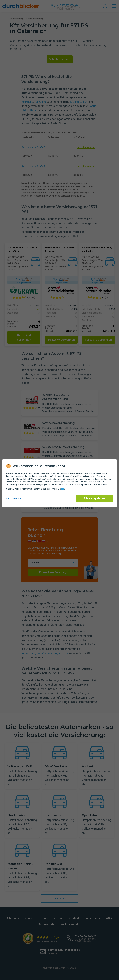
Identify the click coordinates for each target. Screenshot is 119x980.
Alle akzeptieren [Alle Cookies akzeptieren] (94, 498)
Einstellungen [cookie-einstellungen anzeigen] (13, 499)
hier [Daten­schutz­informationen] (63, 489)
